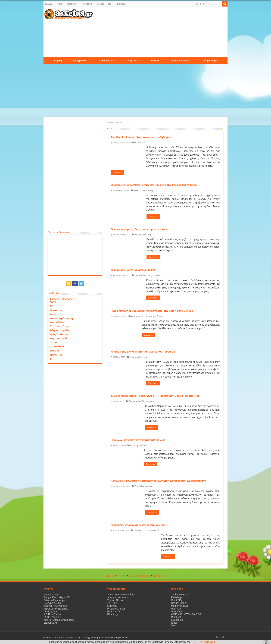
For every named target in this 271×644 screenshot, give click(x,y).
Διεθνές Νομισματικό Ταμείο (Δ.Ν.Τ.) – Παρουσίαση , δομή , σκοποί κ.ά (155, 396)
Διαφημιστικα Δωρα (118, 597)
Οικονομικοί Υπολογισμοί (146, 530)
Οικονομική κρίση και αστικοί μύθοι (133, 270)
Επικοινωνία (105, 638)
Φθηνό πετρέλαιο (60, 330)
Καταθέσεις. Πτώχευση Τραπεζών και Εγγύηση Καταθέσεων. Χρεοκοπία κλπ (159, 481)
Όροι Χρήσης (83, 638)
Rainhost (176, 617)
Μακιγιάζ (112, 606)
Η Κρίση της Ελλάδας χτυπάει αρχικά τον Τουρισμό (143, 352)
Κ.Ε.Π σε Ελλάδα (53, 614)
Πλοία (53, 342)
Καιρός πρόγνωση (61, 318)
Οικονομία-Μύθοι (139, 445)
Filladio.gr (113, 614)
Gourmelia (177, 611)
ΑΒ (51, 306)
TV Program (50, 611)
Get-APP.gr (177, 600)
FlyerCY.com (114, 611)
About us (72, 638)
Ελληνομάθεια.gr (143, 235)
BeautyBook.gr (179, 603)
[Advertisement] (160, 32)
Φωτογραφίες (138, 316)
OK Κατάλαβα (207, 642)
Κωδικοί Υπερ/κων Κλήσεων (59, 620)
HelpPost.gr (110, 576)
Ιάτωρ (174, 623)
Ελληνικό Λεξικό (52, 603)
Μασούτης (56, 310)
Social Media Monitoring (120, 595)
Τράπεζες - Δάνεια (144, 486)
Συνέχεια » (117, 172)
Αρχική (110, 122)
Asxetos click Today (143, 190)
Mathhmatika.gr (180, 606)
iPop (174, 626)
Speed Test (56, 355)
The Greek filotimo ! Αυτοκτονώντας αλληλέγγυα (141, 137)
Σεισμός (54, 351)
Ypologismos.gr (180, 595)
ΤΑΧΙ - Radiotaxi (52, 617)
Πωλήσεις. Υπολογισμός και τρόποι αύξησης (139, 525)
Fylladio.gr (177, 597)
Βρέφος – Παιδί (104, 4)
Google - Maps (52, 595)
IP (51, 359)
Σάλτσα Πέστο (115, 600)
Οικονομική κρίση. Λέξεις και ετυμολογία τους (139, 229)
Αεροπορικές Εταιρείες (56, 609)
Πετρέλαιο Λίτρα (60, 326)
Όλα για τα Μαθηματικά (139, 576)
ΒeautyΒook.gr (159, 576)
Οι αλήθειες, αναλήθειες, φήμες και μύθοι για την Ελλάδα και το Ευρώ (154, 185)
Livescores (177, 620)
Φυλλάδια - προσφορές (62, 299)
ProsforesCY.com (117, 609)
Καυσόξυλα (57, 322)
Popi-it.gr (122, 576)
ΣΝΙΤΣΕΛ (112, 603)
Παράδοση (87, 4)
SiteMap (94, 638)
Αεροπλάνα (57, 346)
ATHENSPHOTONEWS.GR (186, 614)
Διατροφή (121, 4)
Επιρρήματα (50, 623)
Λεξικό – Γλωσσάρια (67, 4)
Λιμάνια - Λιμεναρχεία (55, 606)
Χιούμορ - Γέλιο (154, 316)
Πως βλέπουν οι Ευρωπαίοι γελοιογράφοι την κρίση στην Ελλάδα (152, 311)
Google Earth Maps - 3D (57, 597)
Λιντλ (53, 302)
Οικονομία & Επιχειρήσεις (148, 275)
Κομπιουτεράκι (59, 338)
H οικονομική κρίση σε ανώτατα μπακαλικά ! (138, 440)
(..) (194, 642)
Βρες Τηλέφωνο (59, 334)
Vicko (53, 314)
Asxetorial (140, 142)
